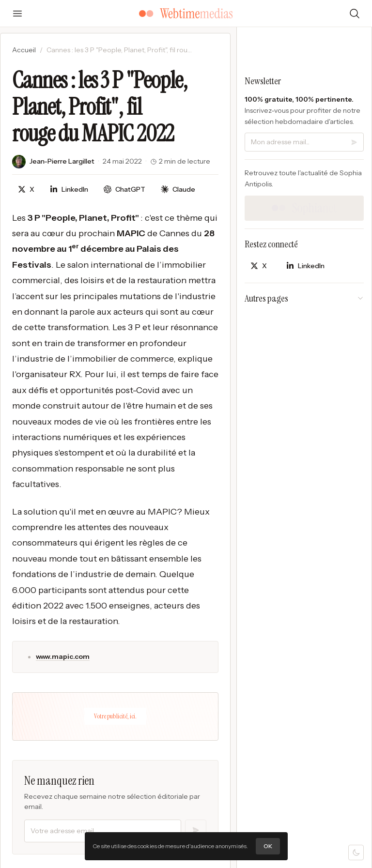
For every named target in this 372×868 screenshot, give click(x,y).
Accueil (24, 50)
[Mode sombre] (356, 853)
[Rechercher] (355, 14)
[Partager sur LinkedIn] (69, 190)
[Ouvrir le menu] (17, 14)
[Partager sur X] (26, 190)
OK (268, 846)
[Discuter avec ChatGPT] (124, 190)
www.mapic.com (63, 656)
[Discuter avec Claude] (178, 190)
